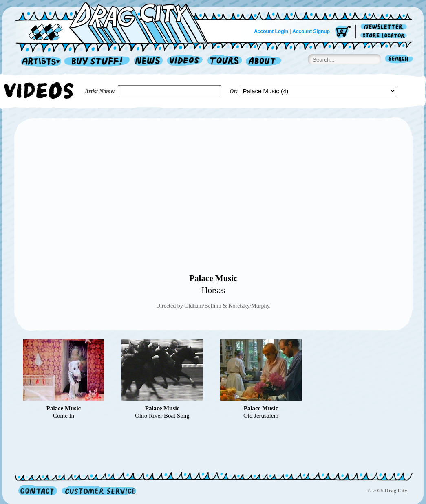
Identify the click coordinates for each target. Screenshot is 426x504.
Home (117, 22)
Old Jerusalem (261, 416)
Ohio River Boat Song (162, 416)
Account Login (271, 31)
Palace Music (213, 278)
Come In (64, 416)
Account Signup (311, 31)
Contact (38, 490)
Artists (39, 62)
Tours (225, 62)
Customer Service (98, 490)
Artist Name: (100, 91)
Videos (185, 62)
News (149, 62)
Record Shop (98, 62)
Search (399, 60)
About (264, 62)
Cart (343, 32)
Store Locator (385, 36)
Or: (234, 91)
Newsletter (385, 27)
